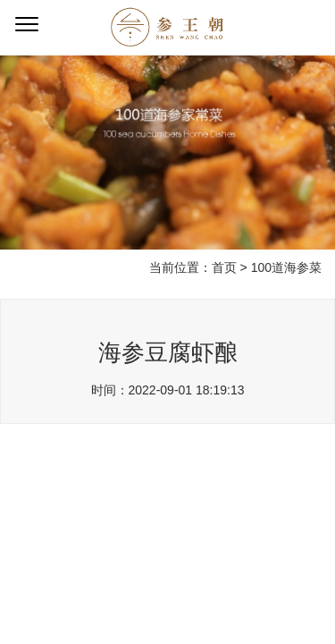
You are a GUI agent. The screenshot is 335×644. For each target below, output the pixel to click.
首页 (224, 267)
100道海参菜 (286, 267)
